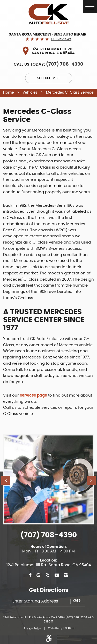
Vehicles (30, 93)
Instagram (66, 575)
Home (9, 93)
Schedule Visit (48, 78)
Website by (60, 628)
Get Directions (49, 590)
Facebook (30, 575)
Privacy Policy (32, 628)
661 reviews (61, 39)
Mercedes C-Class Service (70, 93)
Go (77, 601)
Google (38, 575)
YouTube (57, 575)
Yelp (47, 575)
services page (33, 395)
